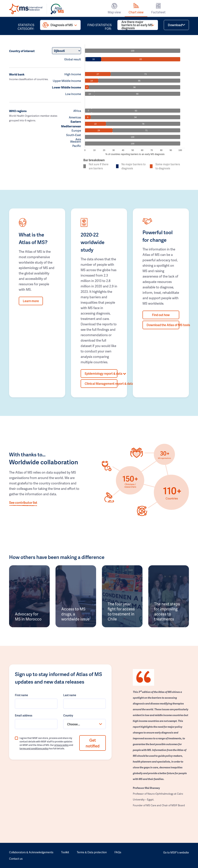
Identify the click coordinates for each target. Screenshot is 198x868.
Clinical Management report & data (101, 383)
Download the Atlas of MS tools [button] (163, 325)
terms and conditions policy (34, 748)
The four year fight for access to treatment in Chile (121, 611)
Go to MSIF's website (176, 852)
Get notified (93, 743)
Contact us (16, 859)
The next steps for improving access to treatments (167, 611)
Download (175, 25)
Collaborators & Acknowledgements (31, 852)
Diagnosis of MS (62, 25)
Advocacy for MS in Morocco (28, 616)
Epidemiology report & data (101, 373)
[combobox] (84, 724)
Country (68, 715)
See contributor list (23, 502)
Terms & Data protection (92, 852)
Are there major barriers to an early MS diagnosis (137, 25)
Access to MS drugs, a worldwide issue (75, 614)
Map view (114, 12)
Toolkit (65, 852)
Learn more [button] (31, 301)
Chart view (136, 12)
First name (21, 695)
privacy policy (61, 745)
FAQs (118, 852)
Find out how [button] (161, 315)
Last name (70, 695)
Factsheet (158, 12)
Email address (24, 715)
